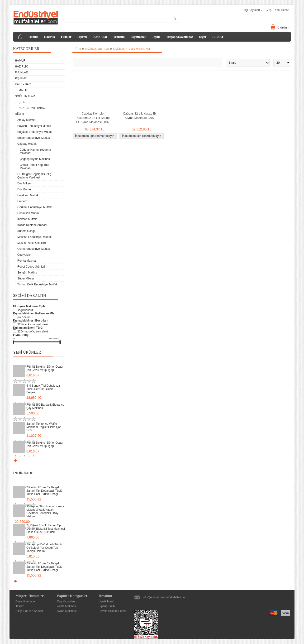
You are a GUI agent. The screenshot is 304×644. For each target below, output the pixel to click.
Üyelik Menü (106, 601)
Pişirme (83, 37)
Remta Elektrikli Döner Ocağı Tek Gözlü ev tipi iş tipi (45, 368)
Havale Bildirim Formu (113, 611)
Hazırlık (49, 37)
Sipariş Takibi (107, 606)
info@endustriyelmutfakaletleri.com (165, 597)
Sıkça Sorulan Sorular (29, 611)
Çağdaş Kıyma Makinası (35, 159)
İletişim (20, 606)
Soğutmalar (138, 37)
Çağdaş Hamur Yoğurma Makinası (35, 151)
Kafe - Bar (100, 37)
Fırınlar (66, 37)
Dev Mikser (24, 183)
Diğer (203, 37)
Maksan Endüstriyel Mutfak (34, 237)
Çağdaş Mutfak (27, 144)
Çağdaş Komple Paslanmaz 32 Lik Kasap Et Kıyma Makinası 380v (93, 118)
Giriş (268, 10)
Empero (22, 201)
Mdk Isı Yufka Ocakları (32, 243)
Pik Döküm (24, 317)
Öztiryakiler (24, 255)
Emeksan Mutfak (28, 195)
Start (59, 460)
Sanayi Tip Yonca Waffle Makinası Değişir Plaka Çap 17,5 (44, 427)
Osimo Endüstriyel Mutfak (34, 249)
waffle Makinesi (67, 606)
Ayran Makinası (67, 611)
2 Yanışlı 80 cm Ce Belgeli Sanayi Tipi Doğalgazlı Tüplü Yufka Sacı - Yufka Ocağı (44, 491)
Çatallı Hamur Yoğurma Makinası (34, 167)
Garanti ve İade (25, 601)
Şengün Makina (27, 273)
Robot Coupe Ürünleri (31, 267)
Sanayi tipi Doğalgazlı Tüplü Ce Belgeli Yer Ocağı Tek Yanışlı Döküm (44, 548)
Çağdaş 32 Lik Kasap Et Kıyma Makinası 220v (140, 116)
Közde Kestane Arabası (32, 225)
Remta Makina (26, 261)
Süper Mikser (26, 279)
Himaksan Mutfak (28, 213)
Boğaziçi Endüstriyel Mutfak (35, 132)
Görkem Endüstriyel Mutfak (35, 207)
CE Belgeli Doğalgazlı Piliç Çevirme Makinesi (34, 176)
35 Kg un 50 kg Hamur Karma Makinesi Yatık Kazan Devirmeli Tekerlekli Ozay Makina (45, 511)
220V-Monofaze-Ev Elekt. (33, 332)
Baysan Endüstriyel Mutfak (34, 126)
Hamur (33, 37)
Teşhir (156, 37)
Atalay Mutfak (26, 120)
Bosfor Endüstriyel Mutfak (34, 138)
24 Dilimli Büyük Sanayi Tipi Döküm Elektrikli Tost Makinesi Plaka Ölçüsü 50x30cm (46, 529)
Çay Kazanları (66, 601)
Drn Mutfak (24, 189)
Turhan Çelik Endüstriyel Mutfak (38, 284)
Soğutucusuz (25, 310)
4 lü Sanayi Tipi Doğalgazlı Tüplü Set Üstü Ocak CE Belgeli (43, 389)
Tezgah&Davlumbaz (180, 37)
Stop (63, 460)
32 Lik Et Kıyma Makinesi (32, 324)
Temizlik (119, 37)
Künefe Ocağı (26, 231)
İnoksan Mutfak (27, 219)
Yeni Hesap (282, 10)
